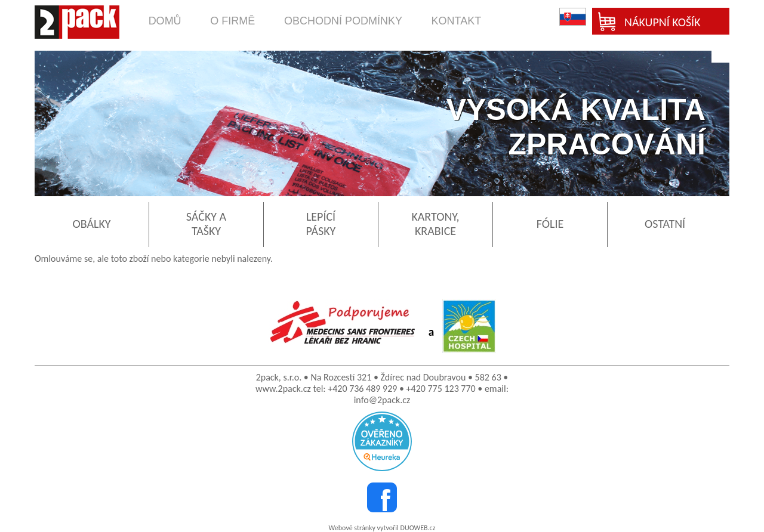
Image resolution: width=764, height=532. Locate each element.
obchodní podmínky (343, 21)
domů (165, 21)
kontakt (457, 21)
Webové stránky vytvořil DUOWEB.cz (382, 528)
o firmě (232, 21)
